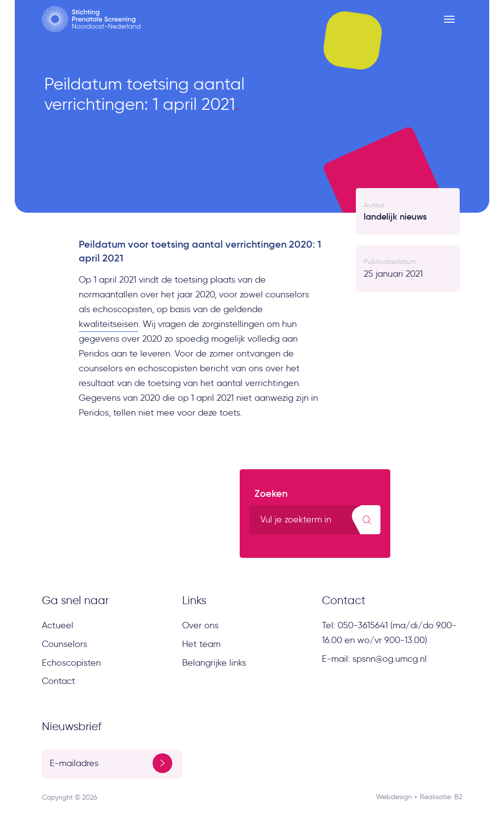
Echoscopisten (71, 663)
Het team (201, 644)
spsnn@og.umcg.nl (390, 659)
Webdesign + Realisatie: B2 (419, 797)
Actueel (58, 625)
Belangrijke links (214, 663)
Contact (59, 681)
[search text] (315, 520)
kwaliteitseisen (109, 324)
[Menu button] (449, 19)
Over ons (200, 625)
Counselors (64, 644)
